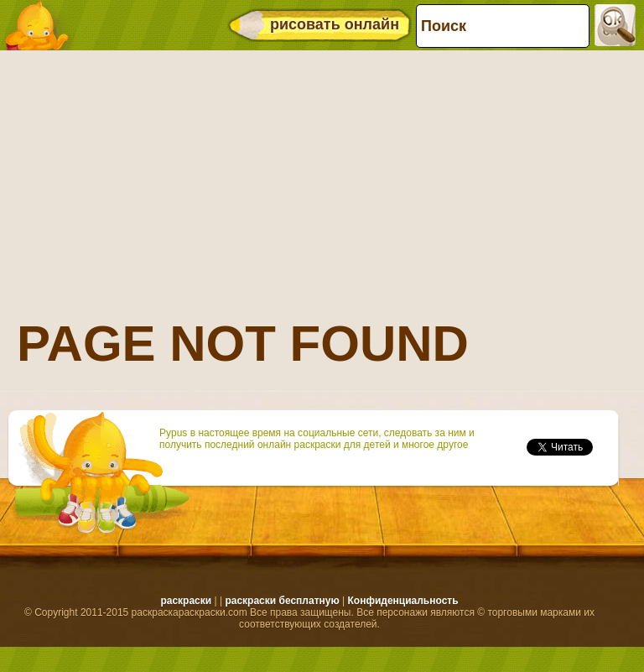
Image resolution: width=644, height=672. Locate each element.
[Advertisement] (318, 172)
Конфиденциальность (402, 601)
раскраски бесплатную (282, 601)
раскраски (186, 601)
